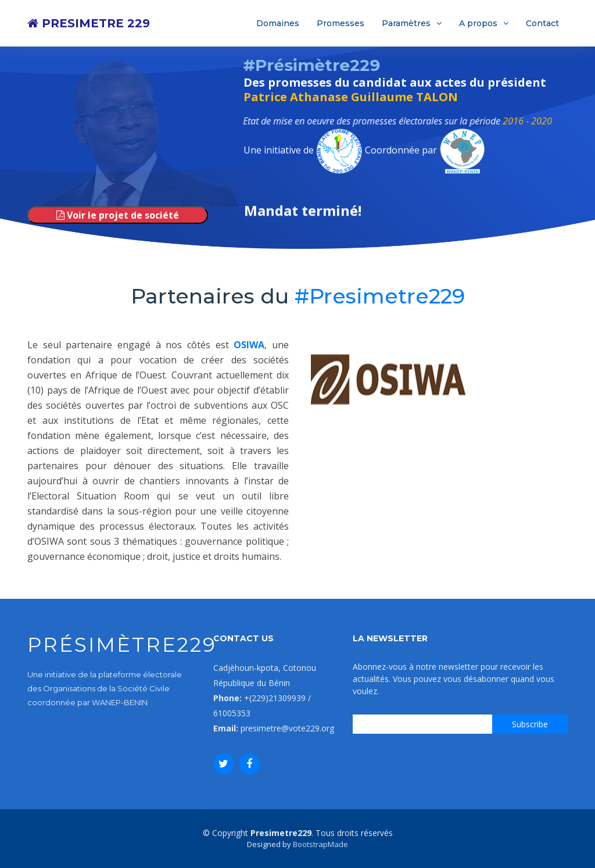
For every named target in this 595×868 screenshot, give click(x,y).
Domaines (278, 23)
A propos (478, 23)
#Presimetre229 (380, 296)
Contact (542, 23)
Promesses (340, 23)
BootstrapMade (320, 844)
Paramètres (406, 23)
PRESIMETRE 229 (89, 23)
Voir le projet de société (118, 215)
